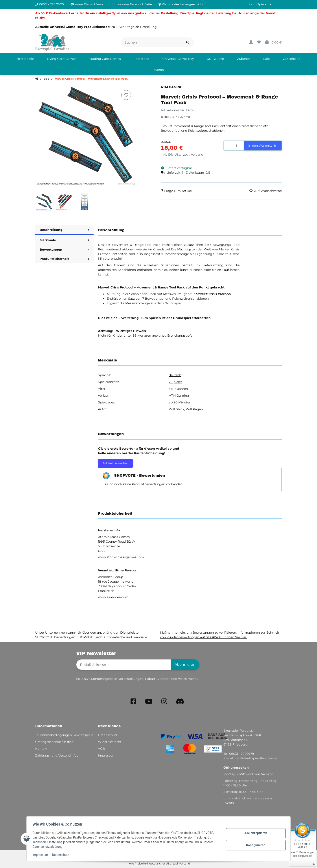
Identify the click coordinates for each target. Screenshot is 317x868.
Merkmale (64, 240)
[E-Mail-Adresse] (124, 665)
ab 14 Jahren (178, 389)
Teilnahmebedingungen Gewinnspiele (64, 735)
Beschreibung (64, 230)
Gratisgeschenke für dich (54, 742)
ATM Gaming (179, 396)
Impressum (41, 855)
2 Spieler (175, 382)
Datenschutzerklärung (49, 847)
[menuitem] (25, 59)
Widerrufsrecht (110, 742)
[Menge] (234, 146)
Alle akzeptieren (254, 833)
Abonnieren (185, 665)
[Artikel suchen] (188, 42)
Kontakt (41, 749)
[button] (258, 4)
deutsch (175, 375)
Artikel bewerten (115, 463)
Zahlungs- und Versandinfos (57, 755)
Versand (197, 155)
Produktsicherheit (64, 259)
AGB (101, 749)
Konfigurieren (254, 845)
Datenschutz (62, 855)
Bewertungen (64, 250)
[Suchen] (151, 42)
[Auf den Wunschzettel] (126, 95)
